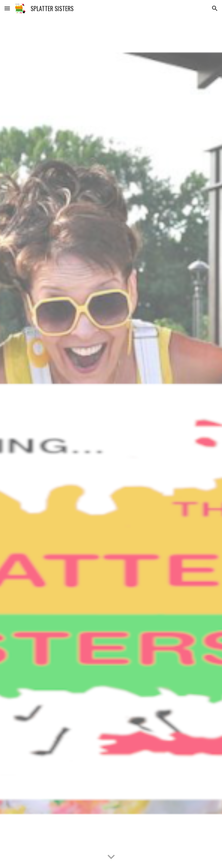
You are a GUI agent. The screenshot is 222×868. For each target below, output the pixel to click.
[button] (7, 8)
